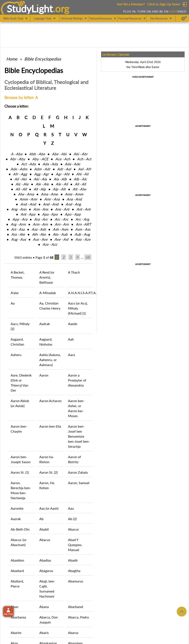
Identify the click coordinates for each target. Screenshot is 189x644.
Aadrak (45, 324)
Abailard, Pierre (17, 584)
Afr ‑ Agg (20, 174)
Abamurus (76, 581)
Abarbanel (76, 607)
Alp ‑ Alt (59, 189)
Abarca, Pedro (78, 617)
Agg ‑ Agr (41, 174)
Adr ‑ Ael (64, 169)
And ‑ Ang (73, 204)
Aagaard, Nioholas (46, 342)
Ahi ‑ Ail (82, 174)
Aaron (44, 375)
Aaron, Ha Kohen (47, 485)
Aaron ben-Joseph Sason (21, 459)
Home (12, 59)
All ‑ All (21, 189)
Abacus (45, 540)
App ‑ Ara (20, 219)
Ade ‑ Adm (19, 169)
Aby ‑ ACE (40, 159)
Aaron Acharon (50, 401)
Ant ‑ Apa (28, 214)
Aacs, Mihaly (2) (20, 326)
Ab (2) (72, 519)
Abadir (73, 560)
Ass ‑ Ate (18, 234)
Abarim (16, 633)
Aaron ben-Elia (50, 426)
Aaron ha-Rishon (47, 459)
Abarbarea (18, 617)
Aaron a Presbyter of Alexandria (77, 380)
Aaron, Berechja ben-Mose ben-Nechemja (21, 490)
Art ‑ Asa (18, 229)
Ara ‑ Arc (41, 219)
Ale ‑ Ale (42, 184)
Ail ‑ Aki (21, 179)
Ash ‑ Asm (60, 229)
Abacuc (74, 529)
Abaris (44, 633)
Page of (44, 257)
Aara (71, 355)
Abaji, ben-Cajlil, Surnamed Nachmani (47, 589)
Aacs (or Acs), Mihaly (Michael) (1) (78, 308)
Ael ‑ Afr (85, 169)
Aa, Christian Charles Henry (50, 306)
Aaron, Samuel (79, 483)
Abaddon (17, 560)
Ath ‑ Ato (39, 234)
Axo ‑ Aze (83, 239)
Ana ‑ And (74, 199)
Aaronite (17, 508)
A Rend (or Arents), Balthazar (47, 277)
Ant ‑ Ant (83, 209)
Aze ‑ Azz (50, 244)
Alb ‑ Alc (80, 179)
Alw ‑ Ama (26, 194)
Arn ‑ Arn (62, 224)
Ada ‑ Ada (50, 164)
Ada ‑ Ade (72, 164)
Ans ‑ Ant (62, 209)
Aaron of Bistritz (75, 459)
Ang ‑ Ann (19, 209)
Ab (41, 519)
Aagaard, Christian (17, 342)
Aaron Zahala (78, 472)
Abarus (73, 633)
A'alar (15, 293)
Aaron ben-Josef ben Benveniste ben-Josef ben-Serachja (79, 436)
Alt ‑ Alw (79, 189)
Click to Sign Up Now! (164, 4)
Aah (71, 339)
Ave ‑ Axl (61, 239)
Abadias (45, 560)
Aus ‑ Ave (40, 239)
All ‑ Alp (40, 189)
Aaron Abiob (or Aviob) (20, 403)
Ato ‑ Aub (60, 234)
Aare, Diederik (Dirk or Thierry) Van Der (21, 383)
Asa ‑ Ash (39, 229)
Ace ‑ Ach (63, 159)
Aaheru (16, 355)
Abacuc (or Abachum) (19, 542)
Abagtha (74, 571)
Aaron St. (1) (20, 472)
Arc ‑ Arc (61, 219)
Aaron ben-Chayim (19, 429)
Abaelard (17, 571)
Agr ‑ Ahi (62, 174)
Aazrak (16, 519)
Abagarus (46, 571)
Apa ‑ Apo (50, 214)
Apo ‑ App (73, 214)
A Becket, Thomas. (18, 275)
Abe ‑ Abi (59, 154)
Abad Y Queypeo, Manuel (75, 545)
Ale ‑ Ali (62, 184)
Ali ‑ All (80, 184)
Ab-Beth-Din (20, 529)
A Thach (74, 272)
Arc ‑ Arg (82, 219)
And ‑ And (28, 204)
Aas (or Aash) (49, 508)
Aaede (73, 324)
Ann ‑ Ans (41, 209)
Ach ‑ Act (84, 159)
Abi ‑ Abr (80, 154)
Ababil (44, 529)
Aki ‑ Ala (40, 179)
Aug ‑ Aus (19, 239)
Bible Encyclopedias (43, 59)
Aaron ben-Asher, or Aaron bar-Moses (76, 408)
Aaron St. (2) (48, 472)
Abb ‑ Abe (37, 154)
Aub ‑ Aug (82, 234)
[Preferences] (184, 18)
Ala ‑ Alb (60, 179)
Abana (44, 607)
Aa (13, 303)
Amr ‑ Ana (52, 199)
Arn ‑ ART (83, 224)
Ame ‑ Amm (74, 194)
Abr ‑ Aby (18, 159)
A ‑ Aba (17, 154)
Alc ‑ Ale (22, 184)
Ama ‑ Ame (49, 194)
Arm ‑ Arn (40, 224)
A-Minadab (48, 293)
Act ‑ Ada (28, 164)
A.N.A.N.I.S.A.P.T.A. (80, 293)
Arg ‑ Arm (18, 224)
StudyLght (30, 9)
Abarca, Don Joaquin (49, 620)
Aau (71, 508)
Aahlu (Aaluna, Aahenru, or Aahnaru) (50, 360)
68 (88, 257)
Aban (15, 607)
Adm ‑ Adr (42, 169)
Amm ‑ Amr (28, 199)
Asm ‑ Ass (83, 229)
